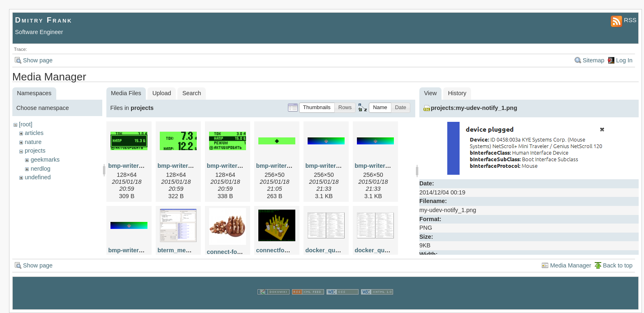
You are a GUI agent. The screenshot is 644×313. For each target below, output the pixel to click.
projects (35, 151)
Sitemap (594, 60)
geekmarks (45, 160)
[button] (317, 108)
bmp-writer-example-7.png (392, 166)
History (457, 93)
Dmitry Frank (44, 20)
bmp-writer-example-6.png (343, 166)
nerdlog (41, 169)
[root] (26, 124)
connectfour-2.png (282, 250)
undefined (38, 177)
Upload (162, 93)
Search (192, 93)
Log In (624, 60)
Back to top (618, 265)
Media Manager (570, 265)
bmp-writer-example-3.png (293, 166)
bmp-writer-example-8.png (145, 250)
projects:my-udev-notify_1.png (474, 108)
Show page (38, 60)
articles (34, 133)
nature (33, 142)
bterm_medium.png (185, 250)
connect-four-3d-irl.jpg (239, 252)
